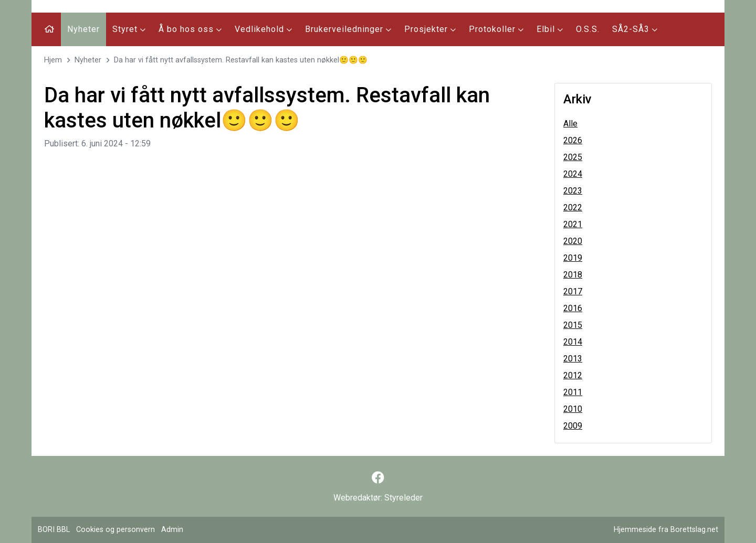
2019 (573, 258)
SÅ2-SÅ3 (635, 29)
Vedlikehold (264, 29)
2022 (573, 207)
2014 (573, 342)
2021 (573, 224)
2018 (573, 275)
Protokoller (496, 29)
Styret (129, 29)
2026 (573, 140)
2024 (573, 174)
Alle (570, 124)
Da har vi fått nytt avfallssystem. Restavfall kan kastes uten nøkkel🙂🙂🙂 (241, 60)
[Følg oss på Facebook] (378, 478)
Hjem (53, 60)
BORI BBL (54, 530)
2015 (573, 325)
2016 (573, 308)
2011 (573, 392)
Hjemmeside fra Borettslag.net (666, 530)
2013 (573, 359)
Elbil (550, 29)
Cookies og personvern (115, 530)
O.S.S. (588, 29)
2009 (573, 426)
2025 (573, 157)
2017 (573, 291)
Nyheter (83, 29)
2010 (573, 409)
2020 (573, 241)
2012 (573, 375)
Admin (172, 530)
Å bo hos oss (190, 29)
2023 (573, 191)
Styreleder (403, 498)
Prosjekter (430, 29)
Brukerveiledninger (348, 29)
